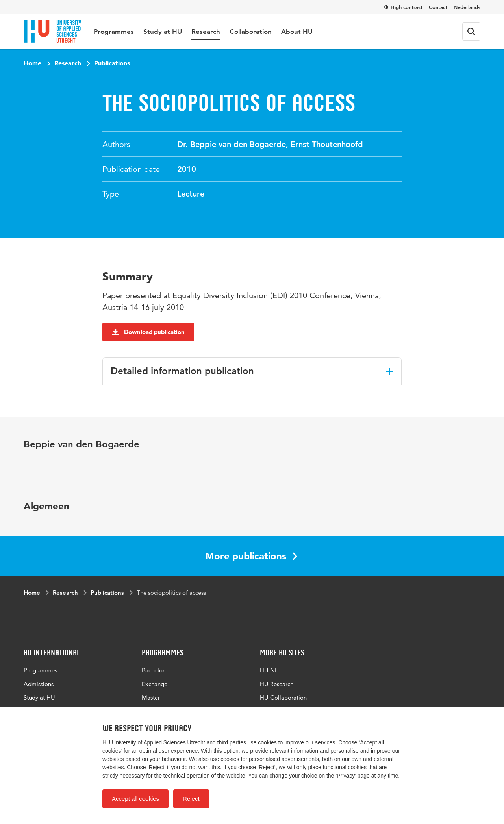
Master (151, 697)
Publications (112, 63)
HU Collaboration (283, 697)
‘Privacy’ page (353, 776)
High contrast (403, 7)
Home (32, 63)
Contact (438, 7)
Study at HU (163, 32)
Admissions (39, 684)
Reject (191, 799)
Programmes (114, 32)
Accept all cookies (135, 799)
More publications (251, 556)
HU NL (269, 670)
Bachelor (153, 670)
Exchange (155, 684)
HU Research (277, 684)
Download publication (148, 332)
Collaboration (251, 32)
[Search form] (471, 32)
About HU (297, 32)
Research (206, 32)
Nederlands (467, 7)
